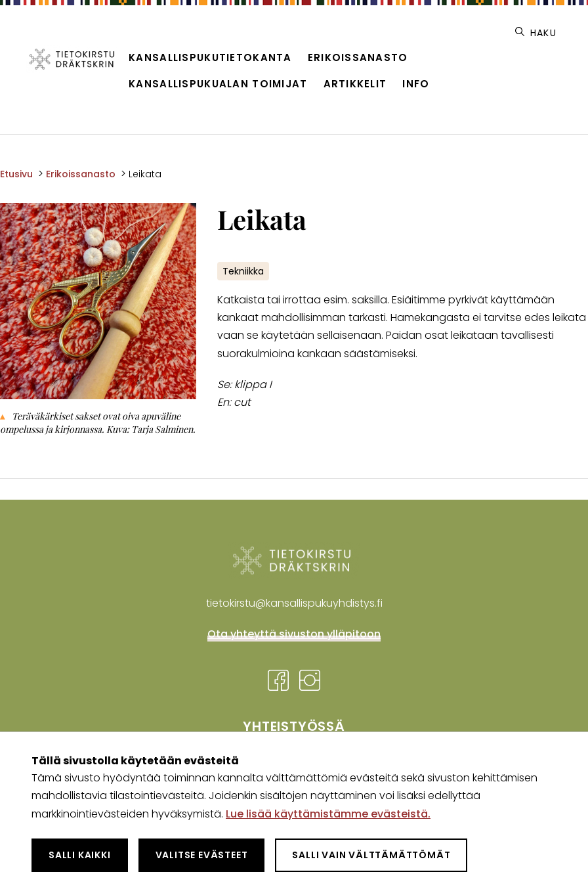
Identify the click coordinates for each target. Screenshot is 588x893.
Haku (536, 33)
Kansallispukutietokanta (210, 57)
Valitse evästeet (202, 855)
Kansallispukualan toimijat (218, 84)
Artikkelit (355, 84)
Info (416, 84)
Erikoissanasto (358, 57)
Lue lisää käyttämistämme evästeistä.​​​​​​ (328, 814)
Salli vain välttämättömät (371, 855)
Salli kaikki (80, 855)
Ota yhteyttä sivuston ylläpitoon (294, 634)
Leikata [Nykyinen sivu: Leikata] (145, 174)
